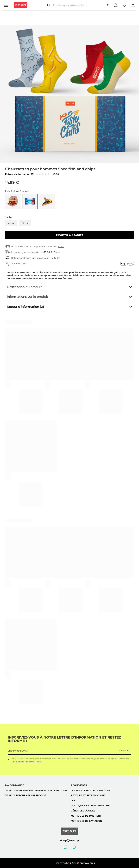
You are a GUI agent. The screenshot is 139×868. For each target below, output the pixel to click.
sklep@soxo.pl (69, 840)
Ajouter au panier (69, 235)
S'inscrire (124, 750)
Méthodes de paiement (86, 816)
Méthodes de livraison (86, 821)
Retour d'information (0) (20, 174)
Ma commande (15, 785)
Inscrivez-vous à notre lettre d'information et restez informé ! (64, 739)
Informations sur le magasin (91, 790)
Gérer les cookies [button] (83, 811)
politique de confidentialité (90, 805)
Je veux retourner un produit (26, 795)
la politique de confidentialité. (29, 762)
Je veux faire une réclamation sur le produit (36, 790)
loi (73, 800)
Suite (61, 246)
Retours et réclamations (88, 795)
